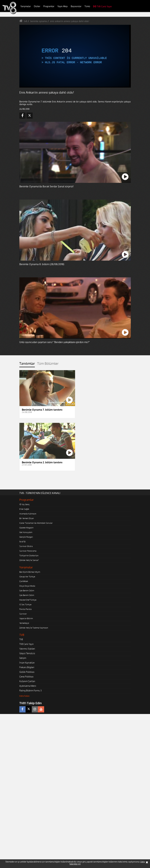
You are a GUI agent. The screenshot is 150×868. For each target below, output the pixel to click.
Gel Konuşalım (26, 532)
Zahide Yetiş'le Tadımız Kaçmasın (34, 628)
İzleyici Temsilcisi (27, 653)
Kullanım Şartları (27, 681)
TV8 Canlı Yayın (102, 6)
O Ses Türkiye (25, 604)
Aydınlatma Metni (28, 686)
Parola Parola (25, 609)
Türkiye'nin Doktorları (29, 555)
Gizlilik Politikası (27, 672)
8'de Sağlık (24, 509)
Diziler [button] (37, 6)
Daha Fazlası (24, 696)
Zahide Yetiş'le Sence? (29, 560)
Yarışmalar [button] (26, 6)
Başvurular (76, 6)
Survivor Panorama (28, 551)
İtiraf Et (22, 542)
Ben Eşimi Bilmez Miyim (30, 572)
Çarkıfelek (24, 581)
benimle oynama (39, 21)
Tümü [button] (87, 6)
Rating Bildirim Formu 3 (30, 691)
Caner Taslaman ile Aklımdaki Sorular (36, 523)
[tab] (27, 364)
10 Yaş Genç (24, 504)
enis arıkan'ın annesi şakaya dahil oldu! (70, 21)
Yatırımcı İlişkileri (27, 649)
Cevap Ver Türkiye (27, 577)
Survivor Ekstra (26, 546)
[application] (74, 56)
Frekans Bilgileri (27, 667)
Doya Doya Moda (27, 586)
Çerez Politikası (26, 677)
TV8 (21, 639)
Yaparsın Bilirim (26, 618)
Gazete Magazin (26, 528)
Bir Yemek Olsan (27, 518)
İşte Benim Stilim (27, 590)
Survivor (23, 614)
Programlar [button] (49, 6)
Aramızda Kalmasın (28, 514)
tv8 (26, 21)
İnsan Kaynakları (27, 663)
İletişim (23, 658)
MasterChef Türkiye (28, 600)
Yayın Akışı (63, 6)
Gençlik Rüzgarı (26, 537)
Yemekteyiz (24, 623)
